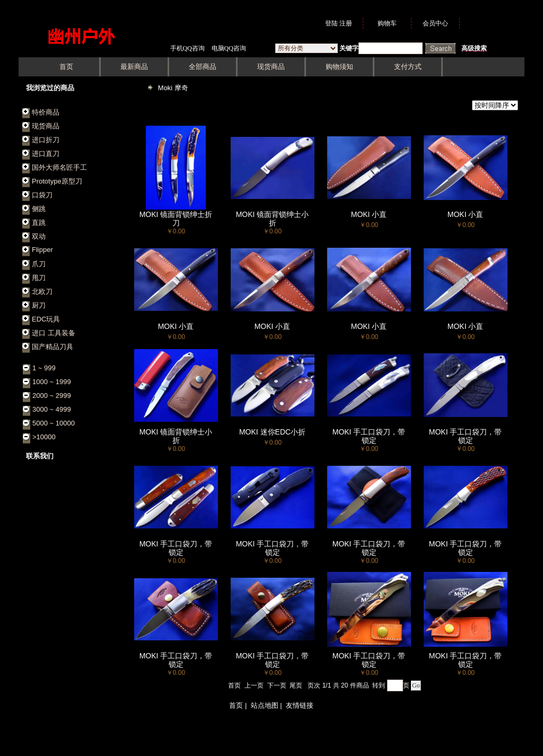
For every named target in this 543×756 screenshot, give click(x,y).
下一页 (277, 685)
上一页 (254, 685)
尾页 (296, 685)
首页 (234, 685)
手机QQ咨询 (187, 48)
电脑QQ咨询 (229, 48)
